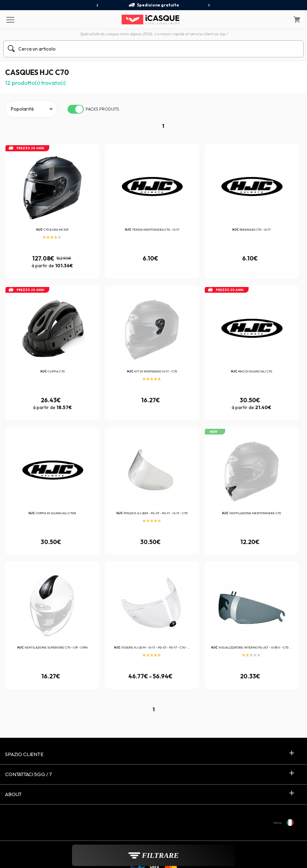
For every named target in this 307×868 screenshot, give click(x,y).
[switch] (76, 109)
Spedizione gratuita (154, 5)
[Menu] (10, 19)
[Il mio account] (279, 20)
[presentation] (98, 5)
